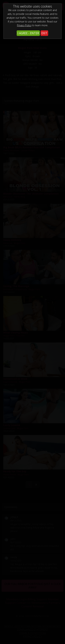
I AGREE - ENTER (28, 33)
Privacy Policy (24, 25)
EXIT (44, 33)
